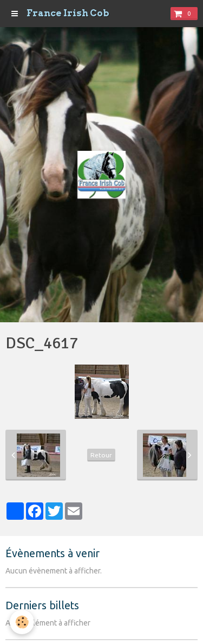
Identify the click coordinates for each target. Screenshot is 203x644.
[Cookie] (22, 622)
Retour (101, 455)
